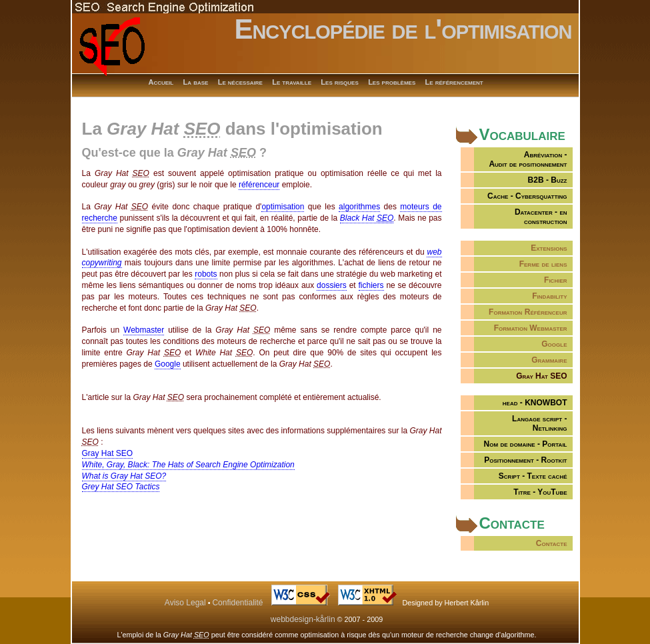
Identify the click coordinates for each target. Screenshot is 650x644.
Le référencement (454, 82)
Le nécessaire (240, 82)
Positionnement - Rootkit (525, 460)
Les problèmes (392, 82)
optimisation (283, 207)
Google (554, 344)
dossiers (332, 285)
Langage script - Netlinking (539, 423)
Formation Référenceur (528, 312)
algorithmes (359, 207)
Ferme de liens (543, 264)
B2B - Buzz (548, 180)
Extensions (549, 248)
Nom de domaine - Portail (526, 444)
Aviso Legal (185, 603)
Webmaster (144, 330)
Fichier (555, 280)
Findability (549, 296)
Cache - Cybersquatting (527, 196)
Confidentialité (237, 603)
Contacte (552, 543)
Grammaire (549, 360)
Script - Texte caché (533, 476)
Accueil (161, 82)
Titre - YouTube (540, 492)
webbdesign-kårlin (303, 619)
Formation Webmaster (531, 328)
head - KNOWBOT (535, 403)
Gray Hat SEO (108, 453)
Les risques (339, 82)
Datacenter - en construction (541, 217)
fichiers (371, 285)
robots (206, 274)
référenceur (259, 185)
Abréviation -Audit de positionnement (528, 159)
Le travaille (292, 82)
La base (196, 82)
